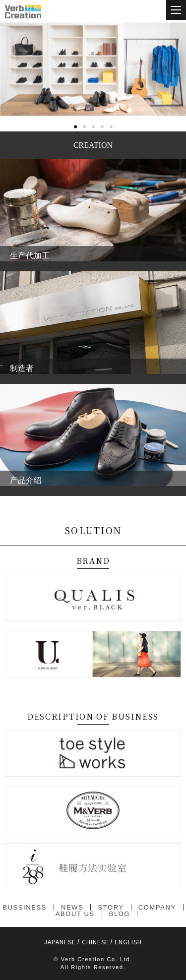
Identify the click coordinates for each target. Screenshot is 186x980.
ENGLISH (128, 942)
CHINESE (95, 942)
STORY (111, 907)
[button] (75, 169)
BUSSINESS (25, 907)
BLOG (120, 914)
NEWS (72, 907)
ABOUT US (75, 914)
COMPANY (157, 907)
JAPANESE (60, 942)
